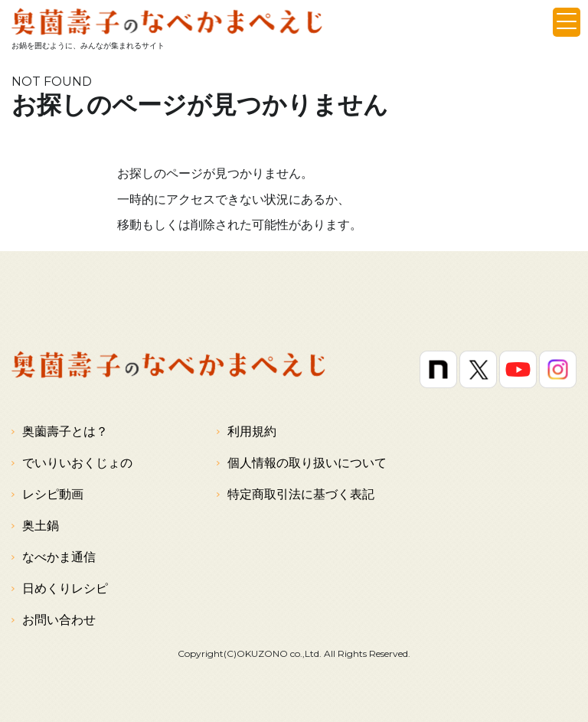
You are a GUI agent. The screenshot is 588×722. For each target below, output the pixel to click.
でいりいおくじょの (72, 463)
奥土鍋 (35, 526)
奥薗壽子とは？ (60, 432)
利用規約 (247, 432)
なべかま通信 (54, 557)
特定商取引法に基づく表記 (296, 495)
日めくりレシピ (60, 589)
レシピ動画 (47, 495)
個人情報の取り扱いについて (302, 463)
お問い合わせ (54, 620)
